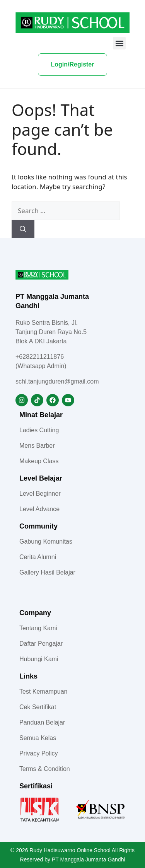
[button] (119, 43)
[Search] (23, 229)
